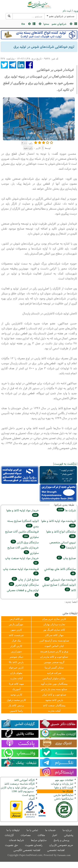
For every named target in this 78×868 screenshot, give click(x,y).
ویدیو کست (28, 795)
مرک (31, 799)
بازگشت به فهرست (65, 464)
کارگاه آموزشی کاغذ (24, 780)
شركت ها (66, 510)
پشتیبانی (69, 835)
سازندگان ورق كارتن (25, 542)
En (23, 24)
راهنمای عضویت (34, 845)
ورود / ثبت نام (70, 11)
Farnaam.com (64, 855)
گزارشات (9, 835)
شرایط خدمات (16, 840)
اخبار (54, 835)
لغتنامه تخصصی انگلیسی (27, 850)
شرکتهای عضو (59, 24)
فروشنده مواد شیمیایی (60, 579)
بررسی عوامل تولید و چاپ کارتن (18, 787)
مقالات (41, 835)
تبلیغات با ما (13, 830)
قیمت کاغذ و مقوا (64, 787)
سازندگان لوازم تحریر (24, 585)
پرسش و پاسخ (61, 840)
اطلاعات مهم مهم (64, 780)
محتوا (46, 24)
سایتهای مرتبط (39, 840)
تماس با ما (32, 830)
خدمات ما (50, 830)
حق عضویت (11, 845)
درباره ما (67, 830)
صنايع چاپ (66, 558)
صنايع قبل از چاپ (25, 579)
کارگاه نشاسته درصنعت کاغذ (19, 784)
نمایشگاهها (63, 795)
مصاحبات (26, 835)
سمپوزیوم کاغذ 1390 (23, 791)
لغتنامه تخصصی (56, 850)
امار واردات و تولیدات (62, 784)
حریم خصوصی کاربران (61, 845)
